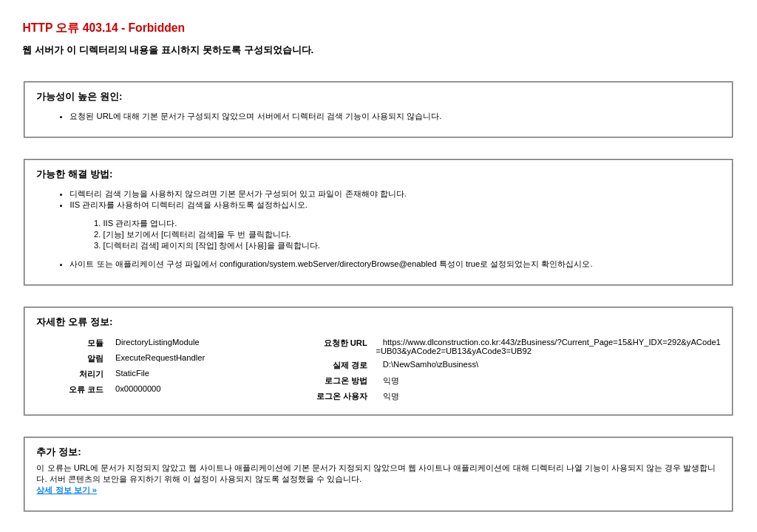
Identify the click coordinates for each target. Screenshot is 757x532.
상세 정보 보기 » (67, 490)
